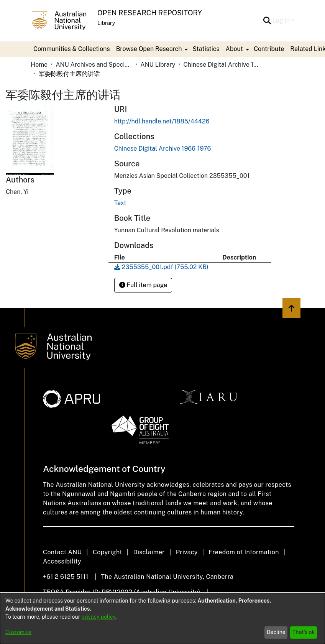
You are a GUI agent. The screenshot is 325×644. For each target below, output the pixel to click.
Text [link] (120, 203)
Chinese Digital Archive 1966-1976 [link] (222, 65)
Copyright (108, 552)
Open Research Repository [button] (150, 13)
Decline (276, 632)
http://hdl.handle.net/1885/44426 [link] (162, 121)
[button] (267, 21)
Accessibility (62, 561)
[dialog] (162, 619)
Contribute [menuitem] (269, 49)
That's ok (304, 632)
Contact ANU (62, 552)
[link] (163, 149)
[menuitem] (151, 49)
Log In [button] (282, 21)
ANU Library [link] (158, 65)
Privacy (187, 552)
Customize (18, 632)
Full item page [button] (143, 285)
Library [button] (106, 23)
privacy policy (98, 617)
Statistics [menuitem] (206, 49)
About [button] (234, 49)
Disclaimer (149, 552)
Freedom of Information (244, 552)
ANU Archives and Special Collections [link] (94, 65)
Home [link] (39, 65)
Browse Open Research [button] (149, 49)
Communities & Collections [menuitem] (72, 49)
